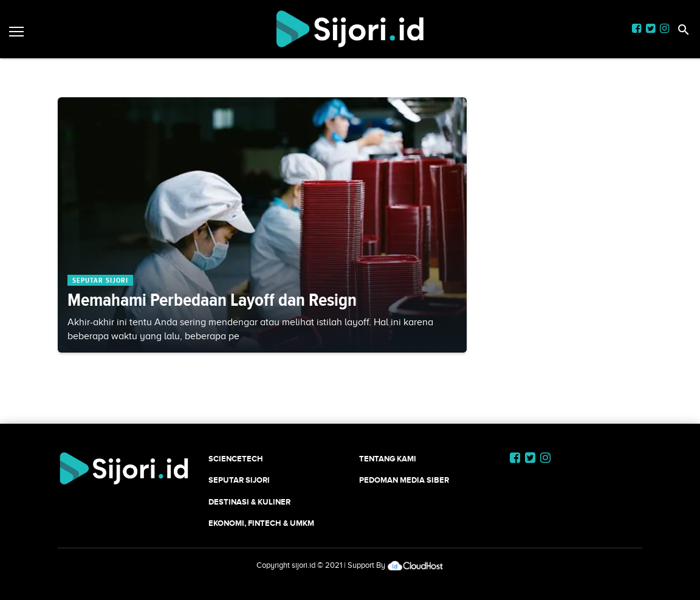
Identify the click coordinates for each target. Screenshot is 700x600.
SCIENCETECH (236, 459)
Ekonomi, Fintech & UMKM (261, 523)
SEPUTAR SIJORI (239, 480)
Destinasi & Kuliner (249, 502)
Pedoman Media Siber (404, 480)
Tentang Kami (388, 459)
